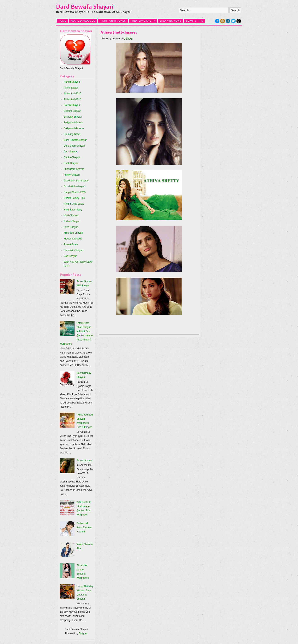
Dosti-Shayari (71, 163)
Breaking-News (72, 134)
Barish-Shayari (72, 105)
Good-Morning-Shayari (76, 181)
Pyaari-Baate (71, 244)
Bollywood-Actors (73, 123)
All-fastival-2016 (72, 99)
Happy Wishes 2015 (75, 192)
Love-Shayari (71, 227)
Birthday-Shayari (73, 117)
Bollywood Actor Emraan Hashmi (84, 527)
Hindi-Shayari (71, 215)
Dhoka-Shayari (72, 157)
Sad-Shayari (70, 256)
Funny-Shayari (72, 175)
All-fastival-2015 (72, 94)
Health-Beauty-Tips (74, 198)
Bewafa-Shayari (72, 111)
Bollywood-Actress (74, 128)
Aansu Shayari (85, 461)
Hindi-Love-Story (73, 210)
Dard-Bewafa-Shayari (75, 140)
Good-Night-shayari (74, 186)
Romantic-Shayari (73, 250)
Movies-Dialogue (73, 239)
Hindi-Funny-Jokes (74, 204)
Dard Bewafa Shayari (85, 7)
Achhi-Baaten (71, 88)
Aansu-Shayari (72, 82)
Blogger (83, 633)
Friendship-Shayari (74, 169)
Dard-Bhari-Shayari (74, 146)
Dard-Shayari (71, 152)
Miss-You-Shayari (73, 233)
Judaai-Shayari (72, 221)
